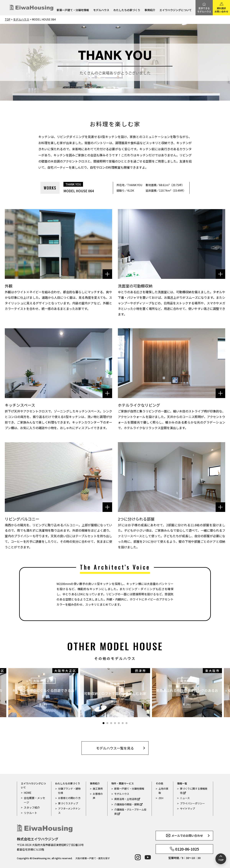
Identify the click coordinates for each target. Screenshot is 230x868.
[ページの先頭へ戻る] (221, 859)
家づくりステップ (68, 803)
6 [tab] (123, 723)
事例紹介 (150, 10)
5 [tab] (119, 723)
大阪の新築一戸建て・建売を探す (93, 858)
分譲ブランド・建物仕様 (69, 791)
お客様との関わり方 (69, 798)
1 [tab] (103, 723)
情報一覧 (182, 783)
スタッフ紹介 (31, 807)
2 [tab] (107, 723)
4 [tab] (115, 723)
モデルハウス (101, 10)
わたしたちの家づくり (127, 10)
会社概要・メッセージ (35, 800)
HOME (27, 793)
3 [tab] (111, 723)
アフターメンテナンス (69, 811)
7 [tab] (127, 723)
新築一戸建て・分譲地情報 (73, 10)
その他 (159, 783)
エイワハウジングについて (176, 10)
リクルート (30, 812)
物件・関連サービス (123, 783)
